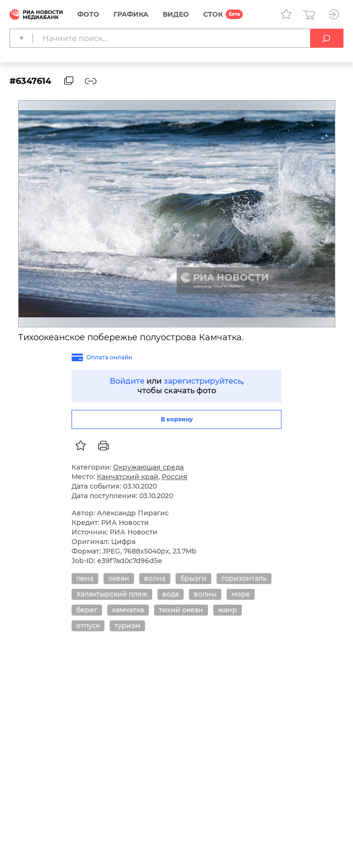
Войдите (127, 381)
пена (85, 578)
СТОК (213, 14)
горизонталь (244, 578)
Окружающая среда (148, 467)
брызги (193, 578)
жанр (228, 610)
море (241, 594)
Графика (131, 14)
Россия (175, 477)
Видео (176, 14)
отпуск (88, 626)
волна (155, 578)
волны (205, 594)
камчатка (128, 610)
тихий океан (181, 610)
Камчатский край (128, 477)
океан (119, 578)
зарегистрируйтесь (203, 381)
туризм (127, 626)
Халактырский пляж (112, 594)
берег (87, 610)
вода (171, 594)
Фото (88, 14)
